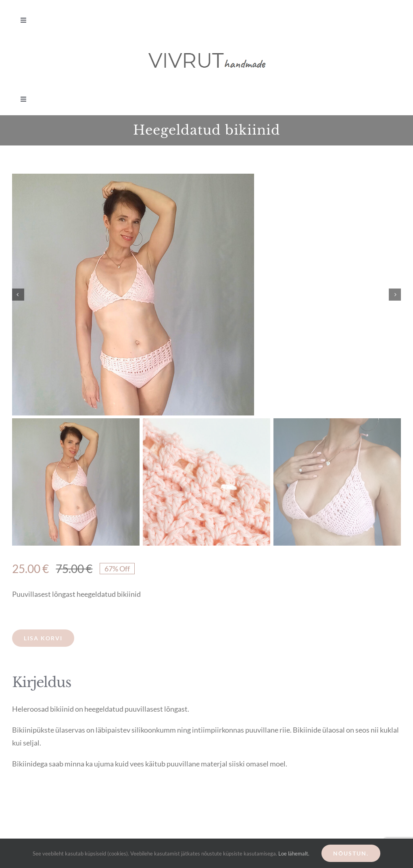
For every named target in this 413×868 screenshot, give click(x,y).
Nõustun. (351, 853)
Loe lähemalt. (294, 853)
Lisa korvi (43, 638)
